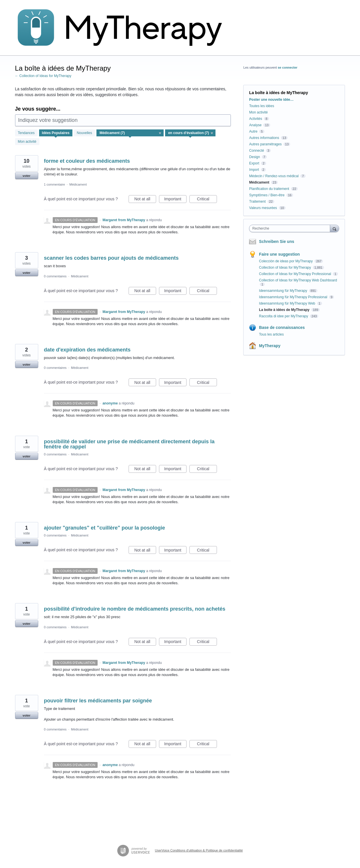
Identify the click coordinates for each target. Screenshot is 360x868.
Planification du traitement (269, 189)
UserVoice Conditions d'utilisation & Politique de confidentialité (199, 850)
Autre (253, 131)
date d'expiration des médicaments (87, 350)
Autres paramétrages (265, 144)
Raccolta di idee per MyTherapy (284, 316)
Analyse (255, 125)
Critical (207, 200)
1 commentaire (55, 184)
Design (254, 157)
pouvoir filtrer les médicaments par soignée (98, 701)
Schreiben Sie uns (276, 241)
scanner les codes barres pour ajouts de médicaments (111, 258)
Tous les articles (271, 334)
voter (27, 176)
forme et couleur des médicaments (87, 161)
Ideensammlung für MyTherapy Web (287, 303)
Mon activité (27, 142)
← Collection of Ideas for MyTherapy (43, 76)
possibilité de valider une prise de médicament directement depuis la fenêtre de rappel (129, 444)
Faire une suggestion (279, 254)
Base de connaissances (282, 327)
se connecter (288, 67)
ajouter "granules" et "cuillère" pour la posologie (105, 528)
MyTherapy (270, 346)
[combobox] (291, 228)
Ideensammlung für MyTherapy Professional (294, 297)
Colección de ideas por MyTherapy (286, 261)
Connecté (256, 151)
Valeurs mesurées (263, 208)
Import (254, 170)
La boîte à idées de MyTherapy (285, 310)
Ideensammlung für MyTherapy (283, 291)
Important (175, 200)
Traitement (257, 202)
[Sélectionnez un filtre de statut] (191, 133)
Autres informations (264, 138)
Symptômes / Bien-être (267, 195)
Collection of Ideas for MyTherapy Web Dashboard (298, 280)
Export (254, 163)
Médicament (78, 184)
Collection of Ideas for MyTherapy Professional (295, 274)
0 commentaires (55, 276)
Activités (256, 119)
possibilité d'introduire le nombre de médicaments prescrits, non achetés (135, 609)
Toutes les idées (262, 106)
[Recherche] (335, 228)
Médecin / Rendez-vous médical (274, 176)
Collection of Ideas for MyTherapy (285, 268)
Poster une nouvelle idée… (271, 100)
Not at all (145, 200)
